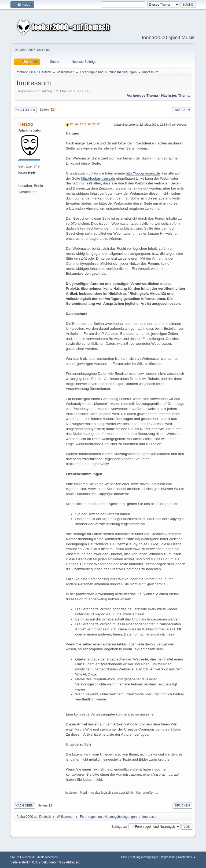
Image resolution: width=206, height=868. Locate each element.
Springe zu (119, 826)
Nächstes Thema (175, 95)
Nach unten (25, 110)
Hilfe (124, 857)
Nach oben (24, 805)
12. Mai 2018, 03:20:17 (84, 124)
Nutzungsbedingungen (144, 857)
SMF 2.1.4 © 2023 (22, 857)
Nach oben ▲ (187, 857)
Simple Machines (47, 857)
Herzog (25, 124)
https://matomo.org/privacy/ (87, 464)
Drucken (182, 110)
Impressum (168, 857)
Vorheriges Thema (142, 95)
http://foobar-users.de (143, 173)
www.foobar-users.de (122, 324)
